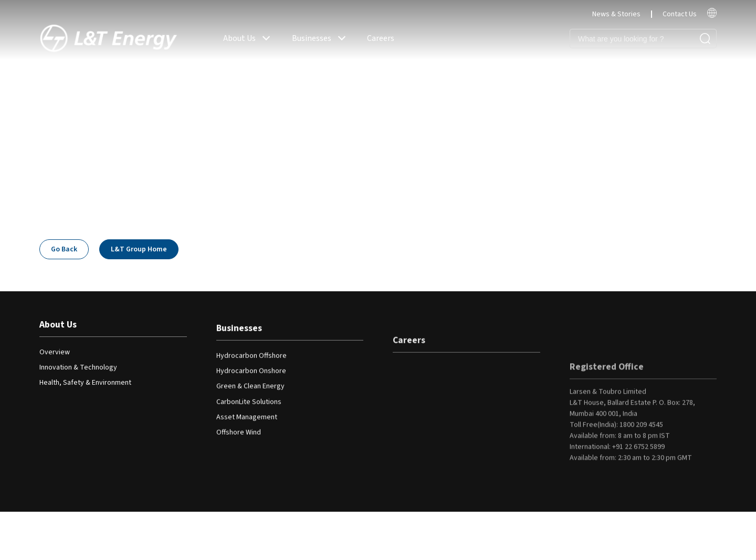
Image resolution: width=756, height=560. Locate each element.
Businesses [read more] (312, 38)
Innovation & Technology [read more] (78, 368)
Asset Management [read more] (247, 422)
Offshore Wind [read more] (239, 437)
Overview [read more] (55, 353)
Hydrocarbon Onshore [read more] (251, 376)
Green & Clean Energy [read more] (250, 391)
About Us (58, 326)
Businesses (239, 333)
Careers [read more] (381, 38)
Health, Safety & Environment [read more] (85, 384)
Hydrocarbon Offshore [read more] (251, 360)
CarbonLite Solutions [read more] (249, 406)
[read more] (712, 16)
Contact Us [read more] (680, 14)
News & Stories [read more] (616, 14)
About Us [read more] (239, 38)
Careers (409, 351)
